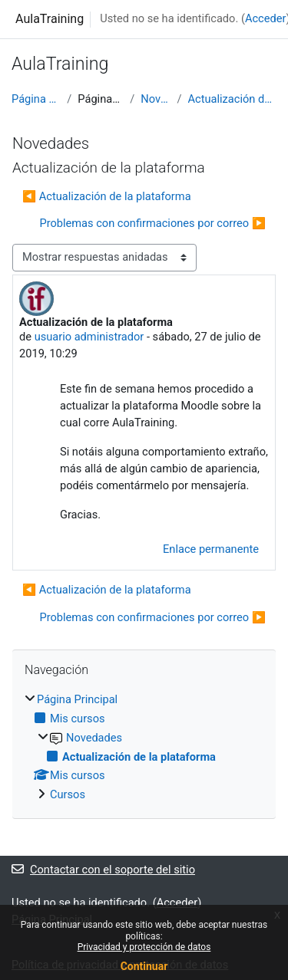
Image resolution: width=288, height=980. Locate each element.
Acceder (266, 18)
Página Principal (36, 99)
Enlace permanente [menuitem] (211, 549)
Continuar (144, 966)
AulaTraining (50, 19)
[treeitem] (144, 748)
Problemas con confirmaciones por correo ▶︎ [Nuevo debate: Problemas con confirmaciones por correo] (152, 223)
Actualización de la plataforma (232, 99)
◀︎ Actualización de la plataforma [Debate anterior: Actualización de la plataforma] (107, 196)
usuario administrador (89, 337)
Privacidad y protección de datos (144, 947)
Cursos (68, 794)
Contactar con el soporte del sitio (103, 870)
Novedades (156, 99)
